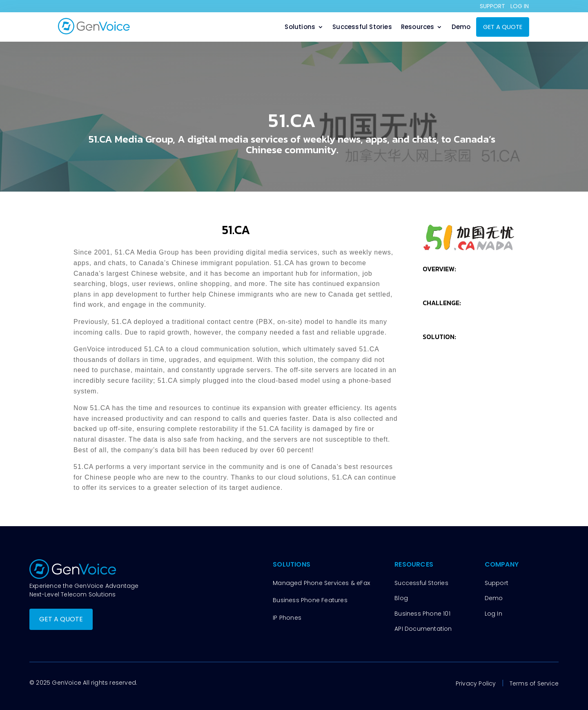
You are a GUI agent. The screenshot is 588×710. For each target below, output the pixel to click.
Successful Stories (362, 28)
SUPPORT (492, 6)
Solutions (300, 28)
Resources (418, 28)
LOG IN (520, 6)
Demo (461, 28)
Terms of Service (534, 683)
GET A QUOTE (503, 27)
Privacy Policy (476, 683)
